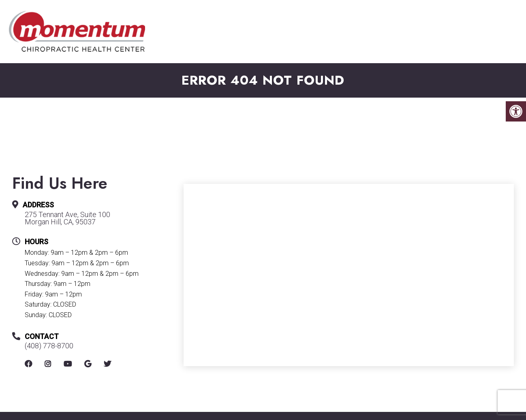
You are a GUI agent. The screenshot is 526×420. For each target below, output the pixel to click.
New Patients (243, 47)
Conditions (429, 42)
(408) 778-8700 (246, 17)
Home (154, 42)
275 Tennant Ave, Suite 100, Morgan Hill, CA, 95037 (375, 17)
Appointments (310, 42)
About (192, 42)
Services (369, 42)
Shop (482, 42)
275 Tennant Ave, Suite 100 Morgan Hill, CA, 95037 (67, 218)
